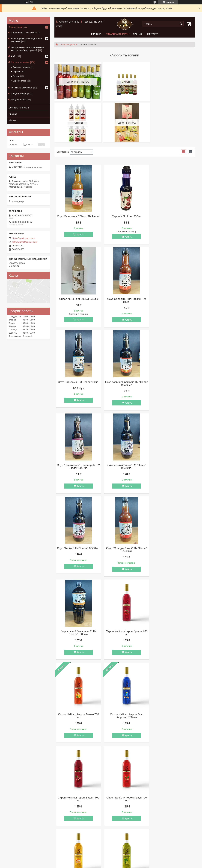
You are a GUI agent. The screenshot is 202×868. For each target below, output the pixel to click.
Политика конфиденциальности (127, 865)
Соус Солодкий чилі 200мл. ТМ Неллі (78, 301)
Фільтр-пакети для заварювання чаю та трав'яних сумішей (27, 49)
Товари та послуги (117, 34)
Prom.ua (114, 862)
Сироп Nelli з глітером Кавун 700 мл (78, 633)
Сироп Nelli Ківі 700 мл (171, 798)
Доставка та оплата (19, 108)
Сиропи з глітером (21, 67)
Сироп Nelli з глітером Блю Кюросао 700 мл (125, 550)
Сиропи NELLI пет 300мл (24, 33)
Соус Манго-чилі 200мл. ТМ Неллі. (78, 218)
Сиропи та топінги (20, 62)
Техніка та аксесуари (22, 88)
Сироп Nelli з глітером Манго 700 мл (78, 550)
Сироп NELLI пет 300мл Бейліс (172, 216)
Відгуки (12, 120)
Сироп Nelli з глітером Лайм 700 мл (172, 633)
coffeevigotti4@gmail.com (25, 242)
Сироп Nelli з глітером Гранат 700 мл (171, 467)
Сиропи (16, 72)
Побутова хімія (19, 100)
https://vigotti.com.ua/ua (24, 238)
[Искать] (181, 24)
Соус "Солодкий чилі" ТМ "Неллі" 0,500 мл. (78, 467)
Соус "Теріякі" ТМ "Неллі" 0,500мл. (171, 384)
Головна (96, 34)
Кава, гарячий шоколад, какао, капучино (27, 40)
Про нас (138, 34)
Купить (79, 237)
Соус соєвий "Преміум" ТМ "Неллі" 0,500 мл (171, 301)
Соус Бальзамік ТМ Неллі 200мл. (125, 300)
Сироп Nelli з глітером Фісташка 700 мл (78, 716)
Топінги (16, 76)
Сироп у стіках (19, 81)
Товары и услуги (68, 45)
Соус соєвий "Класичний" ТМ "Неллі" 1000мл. (125, 467)
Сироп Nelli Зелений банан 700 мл (125, 799)
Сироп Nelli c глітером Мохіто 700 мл (172, 716)
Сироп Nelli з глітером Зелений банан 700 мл (78, 799)
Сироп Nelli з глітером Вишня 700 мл (171, 550)
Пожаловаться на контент (100, 865)
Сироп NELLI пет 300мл (125, 216)
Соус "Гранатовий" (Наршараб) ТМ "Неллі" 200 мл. (78, 384)
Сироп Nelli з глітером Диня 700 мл (125, 633)
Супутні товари (19, 94)
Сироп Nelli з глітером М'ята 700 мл (125, 716)
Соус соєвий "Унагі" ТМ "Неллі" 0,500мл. (125, 384)
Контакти (153, 34)
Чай (13, 56)
